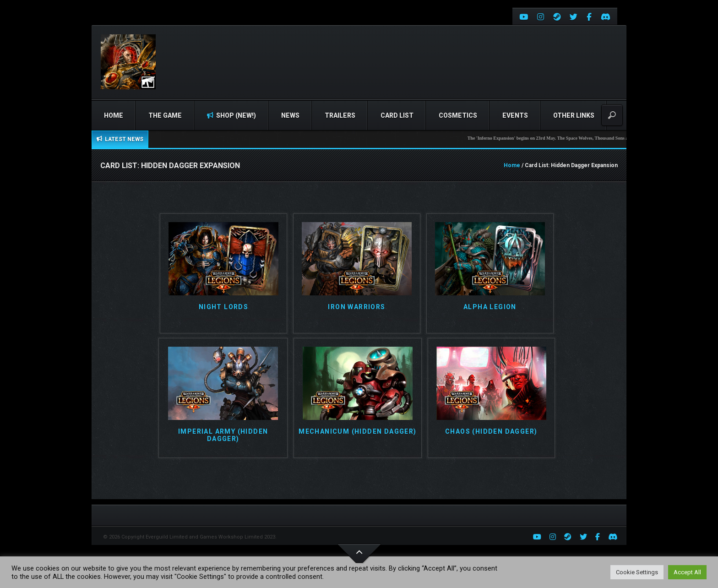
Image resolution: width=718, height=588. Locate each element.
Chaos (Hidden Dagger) (491, 432)
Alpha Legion (490, 307)
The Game (165, 115)
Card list (397, 115)
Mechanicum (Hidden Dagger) (357, 432)
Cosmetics (458, 115)
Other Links (574, 115)
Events (515, 115)
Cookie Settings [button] (637, 572)
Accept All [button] (687, 572)
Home (114, 115)
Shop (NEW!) (231, 115)
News (290, 115)
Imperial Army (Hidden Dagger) (223, 435)
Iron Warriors (356, 307)
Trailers (340, 115)
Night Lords (223, 307)
